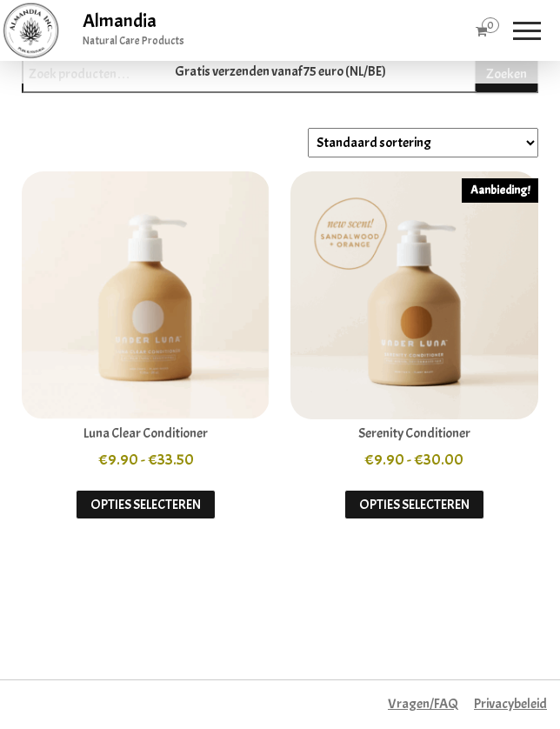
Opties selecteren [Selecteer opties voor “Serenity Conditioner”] (414, 505)
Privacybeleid (510, 704)
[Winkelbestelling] (423, 143)
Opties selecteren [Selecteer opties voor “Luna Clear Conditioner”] (146, 505)
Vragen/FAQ (423, 704)
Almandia (120, 21)
